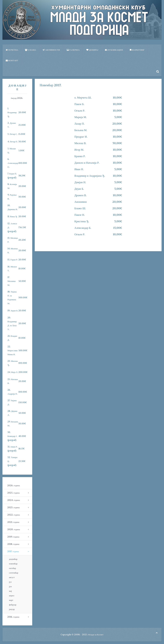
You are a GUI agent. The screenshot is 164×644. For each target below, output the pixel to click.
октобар (12, 568)
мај (10, 591)
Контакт (12, 60)
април (12, 596)
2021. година (13, 522)
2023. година (13, 507)
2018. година (13, 544)
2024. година (14, 500)
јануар (12, 609)
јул (10, 582)
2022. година (14, 515)
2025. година (13, 493)
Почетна (12, 50)
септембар (14, 573)
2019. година (13, 537)
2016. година (13, 617)
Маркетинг (137, 50)
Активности (51, 50)
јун (10, 586)
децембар (13, 559)
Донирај (92, 50)
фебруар (13, 605)
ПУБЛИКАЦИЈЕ (114, 50)
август (12, 577)
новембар (13, 564)
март (11, 600)
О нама (31, 50)
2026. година (14, 485)
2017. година (13, 551)
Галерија (73, 50)
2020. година (14, 529)
